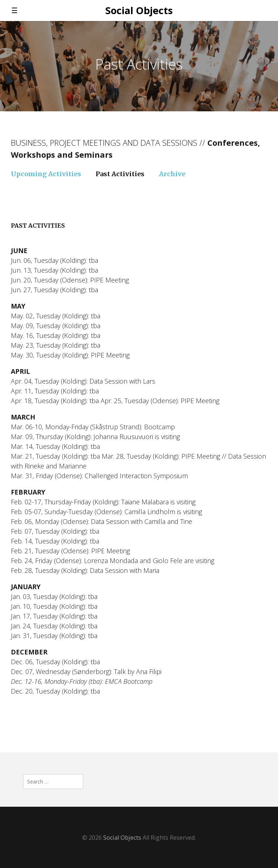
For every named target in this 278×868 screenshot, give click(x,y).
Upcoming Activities (46, 174)
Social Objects (139, 10)
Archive (172, 174)
